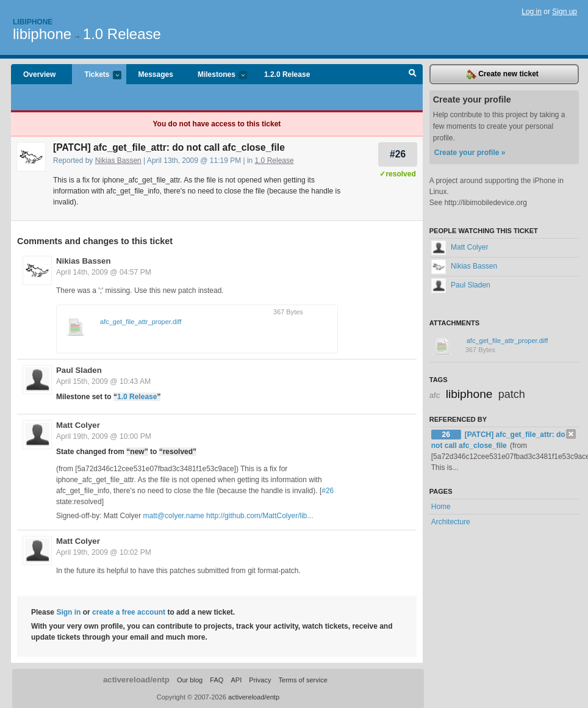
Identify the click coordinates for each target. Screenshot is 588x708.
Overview (39, 74)
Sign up (565, 12)
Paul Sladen (79, 370)
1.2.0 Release (287, 74)
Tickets (96, 75)
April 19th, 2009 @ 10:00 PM (104, 436)
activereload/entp (136, 680)
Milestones (216, 75)
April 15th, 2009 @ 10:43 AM (103, 381)
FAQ (217, 680)
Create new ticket (503, 74)
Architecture (451, 522)
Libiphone (33, 22)
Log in (532, 12)
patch (512, 394)
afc (435, 395)
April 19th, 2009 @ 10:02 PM (104, 552)
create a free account (129, 612)
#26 (398, 154)
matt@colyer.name (174, 516)
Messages (156, 74)
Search (413, 74)
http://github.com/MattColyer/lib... (260, 516)
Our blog (190, 680)
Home (441, 507)
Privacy (260, 680)
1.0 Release (122, 34)
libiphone (42, 34)
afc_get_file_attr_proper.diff (141, 322)
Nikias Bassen (118, 161)
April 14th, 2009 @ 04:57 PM (104, 272)
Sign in (68, 612)
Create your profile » (470, 153)
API (236, 680)
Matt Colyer (78, 425)
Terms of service (303, 680)
